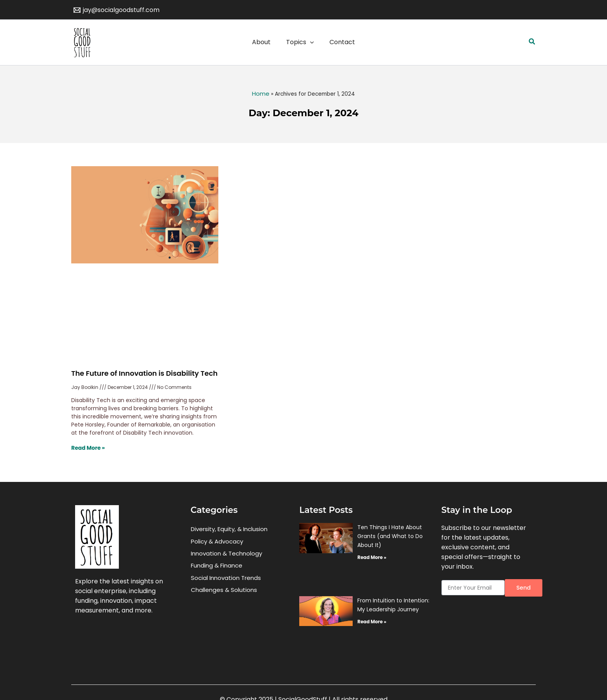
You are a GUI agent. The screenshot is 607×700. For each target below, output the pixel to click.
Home (261, 94)
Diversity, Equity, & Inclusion (229, 530)
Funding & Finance (217, 570)
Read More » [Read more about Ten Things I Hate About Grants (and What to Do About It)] (372, 557)
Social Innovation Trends (226, 584)
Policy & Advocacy (217, 543)
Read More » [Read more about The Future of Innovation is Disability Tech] (88, 448)
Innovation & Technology (226, 557)
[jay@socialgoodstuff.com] (117, 10)
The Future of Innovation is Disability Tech (144, 373)
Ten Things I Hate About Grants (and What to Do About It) (390, 536)
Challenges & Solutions (224, 598)
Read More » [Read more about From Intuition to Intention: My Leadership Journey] (372, 622)
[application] (310, 42)
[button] (532, 42)
